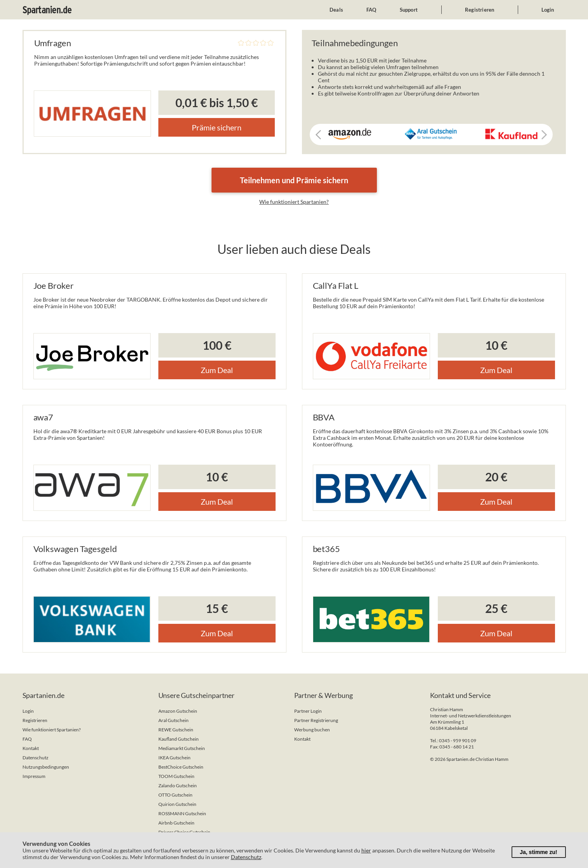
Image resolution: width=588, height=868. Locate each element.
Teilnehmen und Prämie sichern (294, 180)
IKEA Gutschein (174, 758)
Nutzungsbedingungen (46, 767)
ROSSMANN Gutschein (182, 813)
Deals (336, 10)
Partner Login (308, 711)
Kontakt (31, 748)
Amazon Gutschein (178, 711)
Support (409, 10)
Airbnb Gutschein (176, 823)
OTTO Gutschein (175, 795)
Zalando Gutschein (178, 786)
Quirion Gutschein (177, 804)
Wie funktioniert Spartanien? (294, 202)
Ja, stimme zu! (538, 852)
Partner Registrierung (316, 720)
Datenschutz (36, 758)
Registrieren (480, 10)
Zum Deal (217, 370)
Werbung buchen (312, 730)
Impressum (34, 776)
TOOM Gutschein (176, 776)
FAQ (371, 10)
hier (366, 850)
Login (548, 10)
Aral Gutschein (173, 720)
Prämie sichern (217, 127)
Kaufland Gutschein (179, 739)
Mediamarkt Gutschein (182, 748)
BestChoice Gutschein (181, 767)
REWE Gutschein (176, 730)
